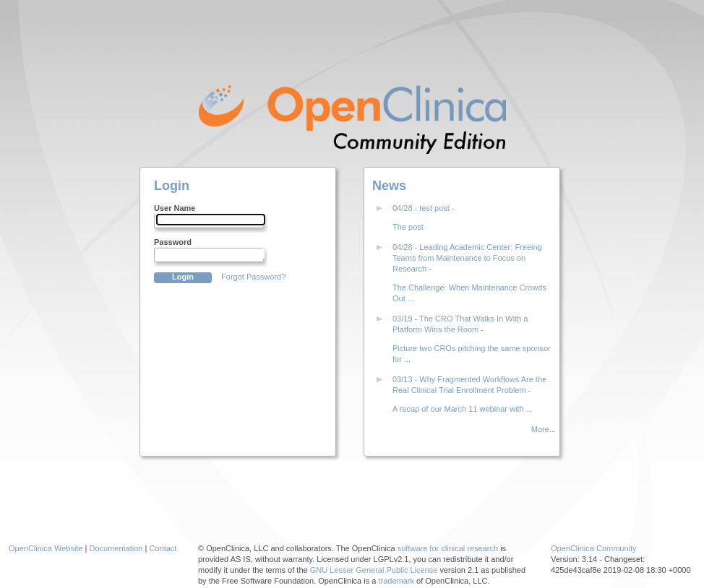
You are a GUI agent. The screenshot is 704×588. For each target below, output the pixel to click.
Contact (163, 548)
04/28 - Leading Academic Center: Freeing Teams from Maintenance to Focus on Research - (467, 258)
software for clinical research (448, 548)
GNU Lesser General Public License (374, 570)
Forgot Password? (253, 277)
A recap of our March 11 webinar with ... (463, 409)
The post (408, 227)
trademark (396, 581)
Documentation (116, 548)
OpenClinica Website (46, 548)
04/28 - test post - (424, 208)
